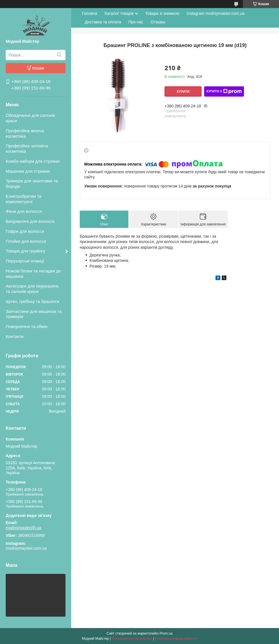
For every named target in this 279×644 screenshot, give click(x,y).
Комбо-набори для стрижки (33, 161)
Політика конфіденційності (176, 639)
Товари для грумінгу (25, 251)
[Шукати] (59, 55)
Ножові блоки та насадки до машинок (33, 274)
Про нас (136, 22)
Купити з (224, 91)
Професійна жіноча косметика (25, 133)
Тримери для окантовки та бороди (32, 184)
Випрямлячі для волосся (30, 221)
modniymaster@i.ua (23, 528)
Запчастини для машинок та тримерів (34, 314)
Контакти (15, 336)
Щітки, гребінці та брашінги (32, 301)
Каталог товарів (119, 13)
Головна (90, 13)
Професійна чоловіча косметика (27, 148)
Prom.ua (166, 633)
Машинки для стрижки (28, 171)
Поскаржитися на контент (132, 639)
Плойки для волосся (26, 241)
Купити (183, 91)
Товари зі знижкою (162, 13)
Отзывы (158, 22)
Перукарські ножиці (25, 261)
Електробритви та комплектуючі (23, 199)
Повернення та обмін (27, 326)
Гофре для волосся (25, 231)
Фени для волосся (24, 211)
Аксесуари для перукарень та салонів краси (32, 289)
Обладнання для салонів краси (30, 118)
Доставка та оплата (103, 22)
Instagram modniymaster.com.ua (216, 13)
